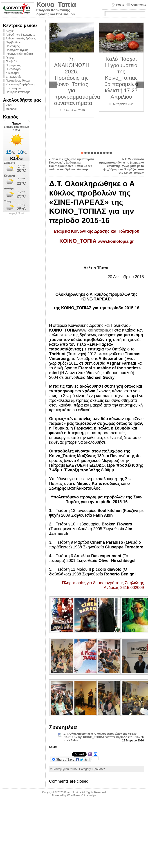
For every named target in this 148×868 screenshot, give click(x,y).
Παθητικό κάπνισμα (18, 92)
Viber (9, 105)
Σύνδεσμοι (12, 73)
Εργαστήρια (13, 88)
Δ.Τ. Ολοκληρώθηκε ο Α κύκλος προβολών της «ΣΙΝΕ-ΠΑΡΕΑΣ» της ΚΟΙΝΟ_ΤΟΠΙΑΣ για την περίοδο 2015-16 (101, 735)
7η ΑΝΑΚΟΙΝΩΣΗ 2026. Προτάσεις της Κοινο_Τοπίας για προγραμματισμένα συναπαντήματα (77, 81)
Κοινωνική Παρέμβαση (20, 84)
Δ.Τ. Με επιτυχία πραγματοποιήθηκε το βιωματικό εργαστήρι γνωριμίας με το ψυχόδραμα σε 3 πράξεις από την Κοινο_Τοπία (121, 166)
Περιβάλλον (13, 42)
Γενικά (10, 58)
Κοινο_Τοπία (56, 5)
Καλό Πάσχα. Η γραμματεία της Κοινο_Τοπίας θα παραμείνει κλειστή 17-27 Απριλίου (121, 78)
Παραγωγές (13, 65)
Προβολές (12, 61)
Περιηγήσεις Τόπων (18, 81)
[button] (82, 153)
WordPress (74, 795)
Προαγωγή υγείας (17, 50)
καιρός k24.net (17, 214)
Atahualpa (90, 795)
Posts (120, 5)
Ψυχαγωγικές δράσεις (19, 54)
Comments (139, 5)
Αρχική (10, 31)
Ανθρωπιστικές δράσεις (21, 38)
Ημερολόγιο (13, 69)
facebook (11, 109)
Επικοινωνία (13, 77)
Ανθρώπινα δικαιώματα (20, 35)
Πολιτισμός (13, 46)
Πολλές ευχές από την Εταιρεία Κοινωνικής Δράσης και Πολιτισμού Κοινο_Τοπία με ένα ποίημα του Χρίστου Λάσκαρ (71, 164)
